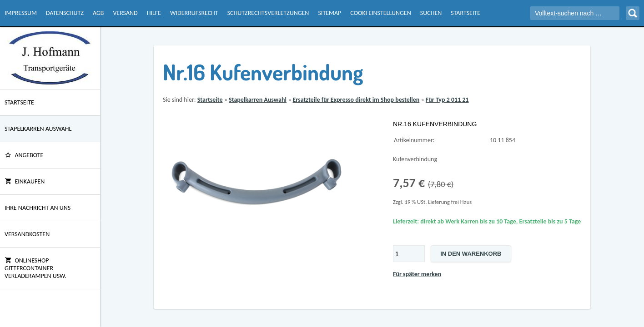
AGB (98, 13)
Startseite (465, 13)
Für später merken (417, 274)
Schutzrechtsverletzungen (268, 13)
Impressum (21, 13)
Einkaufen (25, 181)
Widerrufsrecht (194, 13)
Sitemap (330, 13)
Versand (125, 13)
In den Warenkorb (471, 254)
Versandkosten (27, 234)
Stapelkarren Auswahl (38, 129)
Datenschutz (65, 13)
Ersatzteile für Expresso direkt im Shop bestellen (356, 100)
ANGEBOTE (24, 155)
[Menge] (409, 254)
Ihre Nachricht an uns (38, 208)
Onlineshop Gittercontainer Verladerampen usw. (35, 268)
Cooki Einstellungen (380, 13)
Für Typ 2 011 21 (447, 100)
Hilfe (154, 13)
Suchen (431, 13)
